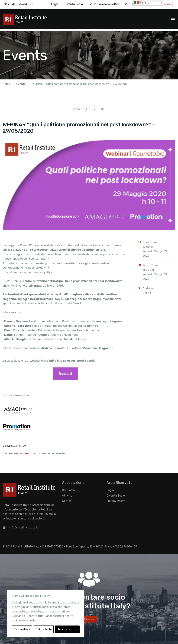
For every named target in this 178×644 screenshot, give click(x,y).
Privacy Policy (116, 499)
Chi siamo (68, 489)
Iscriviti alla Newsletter (104, 4)
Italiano (142, 3)
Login (55, 4)
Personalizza (22, 629)
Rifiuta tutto (44, 629)
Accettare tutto (67, 629)
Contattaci (89, 618)
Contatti (68, 499)
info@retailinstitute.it (21, 4)
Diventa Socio (74, 4)
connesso (25, 452)
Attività (67, 494)
